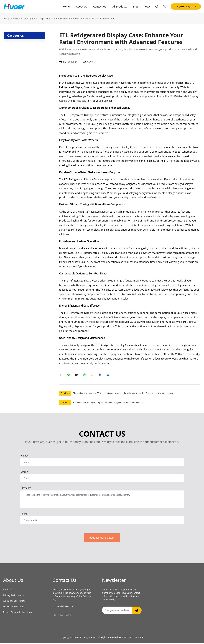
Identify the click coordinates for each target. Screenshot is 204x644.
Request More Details (102, 539)
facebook (61, 375)
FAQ (147, 7)
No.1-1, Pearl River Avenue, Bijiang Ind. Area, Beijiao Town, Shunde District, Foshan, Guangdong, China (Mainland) (72, 596)
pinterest (93, 375)
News (16, 19)
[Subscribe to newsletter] (137, 612)
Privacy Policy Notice (14, 596)
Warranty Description (14, 602)
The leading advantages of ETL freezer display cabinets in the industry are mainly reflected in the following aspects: (123, 394)
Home (66, 7)
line (69, 375)
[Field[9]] (102, 480)
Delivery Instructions (14, 608)
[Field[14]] (102, 521)
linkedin (108, 375)
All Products (120, 7)
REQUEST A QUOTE (186, 7)
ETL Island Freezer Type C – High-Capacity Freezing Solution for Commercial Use (108, 404)
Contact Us (100, 7)
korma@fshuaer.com (63, 608)
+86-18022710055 (62, 616)
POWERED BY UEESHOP (131, 639)
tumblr (101, 375)
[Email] (117, 612)
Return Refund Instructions (17, 613)
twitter (77, 375)
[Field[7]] (102, 463)
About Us (81, 7)
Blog (136, 7)
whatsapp (85, 375)
